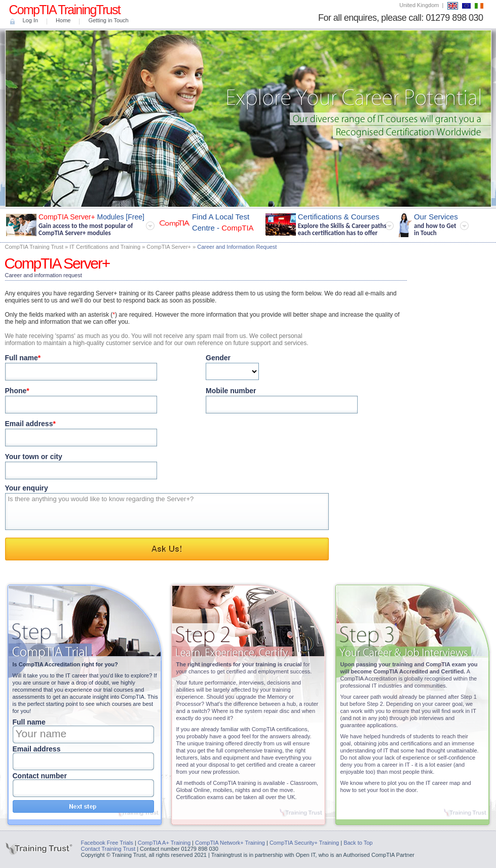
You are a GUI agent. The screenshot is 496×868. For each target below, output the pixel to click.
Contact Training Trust (108, 849)
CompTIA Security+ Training (304, 843)
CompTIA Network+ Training (230, 843)
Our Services (432, 225)
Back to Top (358, 843)
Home (63, 20)
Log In (31, 20)
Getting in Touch (108, 20)
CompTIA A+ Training (164, 843)
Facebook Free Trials (107, 843)
